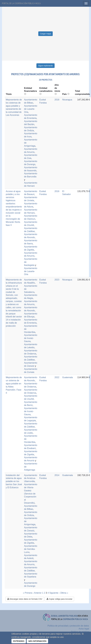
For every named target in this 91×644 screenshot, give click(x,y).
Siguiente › (55, 593)
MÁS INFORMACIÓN (37, 641)
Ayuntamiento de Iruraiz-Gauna (31, 338)
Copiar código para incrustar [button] (59, 599)
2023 (57, 280)
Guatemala (67, 377)
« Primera (27, 593)
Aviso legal (84, 629)
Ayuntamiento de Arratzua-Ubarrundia (31, 478)
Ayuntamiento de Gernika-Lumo (31, 549)
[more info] (56, 94)
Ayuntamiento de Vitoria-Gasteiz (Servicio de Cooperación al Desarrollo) (31, 494)
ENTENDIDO (19, 641)
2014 (57, 475)
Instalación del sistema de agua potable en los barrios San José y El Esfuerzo (14, 481)
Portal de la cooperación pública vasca (21, 3)
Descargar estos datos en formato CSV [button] (25, 599)
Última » (64, 593)
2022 (57, 377)
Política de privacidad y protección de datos (68, 626)
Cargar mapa (46, 34)
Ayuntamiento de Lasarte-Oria (31, 109)
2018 (57, 100)
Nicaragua (67, 100)
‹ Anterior (37, 593)
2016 (57, 191)
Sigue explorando (45, 66)
